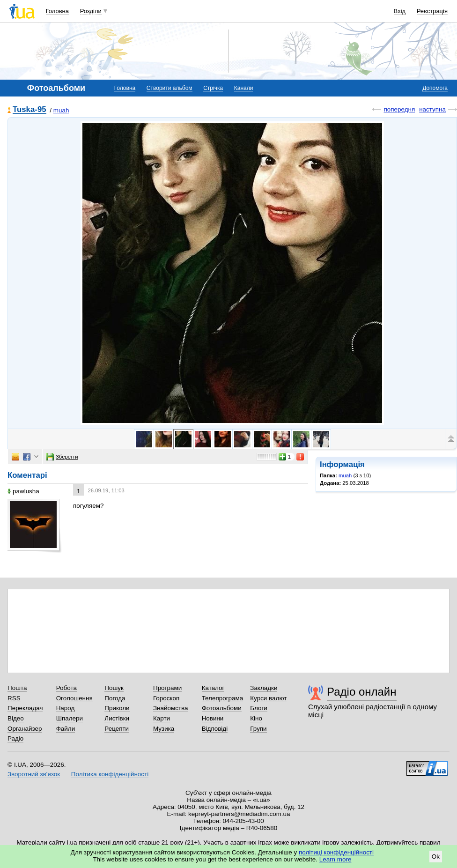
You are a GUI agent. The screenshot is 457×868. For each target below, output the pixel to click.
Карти (162, 718)
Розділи (91, 11)
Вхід (400, 11)
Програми (167, 688)
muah (61, 110)
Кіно (256, 718)
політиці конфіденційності (336, 852)
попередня (399, 109)
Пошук (114, 688)
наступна (432, 109)
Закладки (264, 688)
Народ (66, 708)
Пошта (17, 688)
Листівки (117, 718)
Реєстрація (432, 11)
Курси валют (268, 698)
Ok (436, 857)
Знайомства (171, 708)
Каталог (213, 688)
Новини (213, 718)
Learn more (335, 859)
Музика (164, 729)
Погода (115, 698)
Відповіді (215, 729)
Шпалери (70, 718)
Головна (57, 11)
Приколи (117, 708)
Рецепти (117, 729)
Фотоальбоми (222, 708)
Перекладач (25, 708)
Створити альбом (170, 88)
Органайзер (25, 729)
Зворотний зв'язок (34, 774)
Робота (66, 688)
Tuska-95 (29, 110)
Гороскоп (166, 698)
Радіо (15, 738)
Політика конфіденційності (110, 774)
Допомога (435, 88)
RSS (14, 698)
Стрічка (213, 88)
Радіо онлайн (362, 692)
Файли (66, 729)
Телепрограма (223, 698)
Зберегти (62, 457)
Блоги (259, 708)
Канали (244, 88)
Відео (16, 718)
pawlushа (23, 491)
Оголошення (74, 698)
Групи (258, 729)
